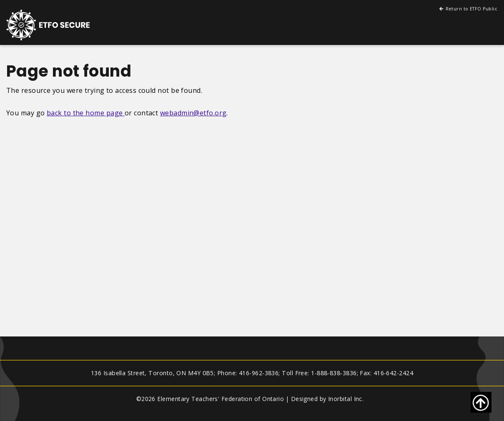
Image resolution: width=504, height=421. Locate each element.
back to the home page (86, 113)
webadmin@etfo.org (193, 113)
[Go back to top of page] (481, 402)
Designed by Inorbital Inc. (327, 399)
